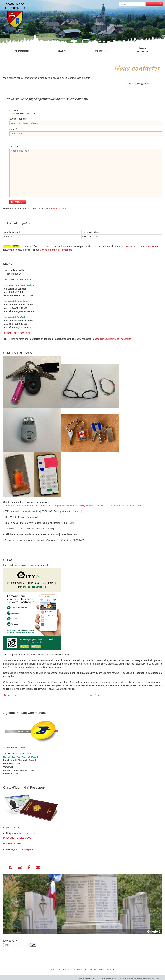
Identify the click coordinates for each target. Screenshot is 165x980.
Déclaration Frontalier (102, 970)
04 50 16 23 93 (23, 762)
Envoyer (18, 210)
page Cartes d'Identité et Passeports (113, 348)
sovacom (158, 978)
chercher (155, 4)
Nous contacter (142, 50)
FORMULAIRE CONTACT (17, 342)
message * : (15, 147)
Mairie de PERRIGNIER (90, 978)
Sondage (82, 970)
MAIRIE (63, 50)
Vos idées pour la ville (63, 970)
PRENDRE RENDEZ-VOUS (17, 846)
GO (33, 954)
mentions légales (58, 217)
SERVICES (102, 50)
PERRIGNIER (23, 50)
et (56, 258)
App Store (95, 704)
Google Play (10, 704)
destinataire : (16, 110)
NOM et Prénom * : (19, 119)
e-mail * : (14, 129)
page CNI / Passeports (22, 858)
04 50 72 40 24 (25, 288)
